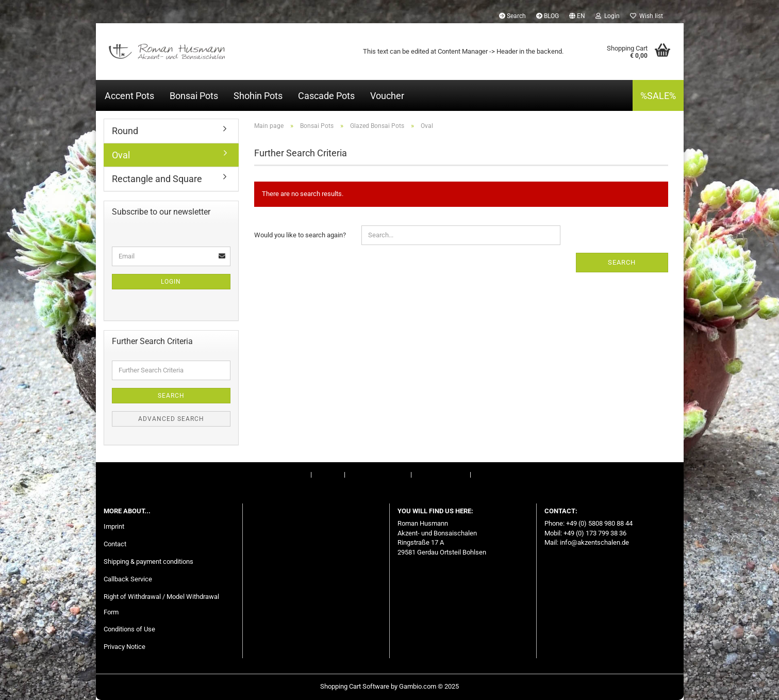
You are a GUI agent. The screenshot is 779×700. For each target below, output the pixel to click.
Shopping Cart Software (355, 686)
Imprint (299, 474)
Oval (121, 155)
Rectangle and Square (157, 179)
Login (171, 282)
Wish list (647, 16)
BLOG (548, 16)
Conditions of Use (441, 474)
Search (512, 16)
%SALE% (658, 96)
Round (125, 131)
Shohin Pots (258, 96)
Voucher (387, 96)
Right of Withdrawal (377, 474)
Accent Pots (129, 96)
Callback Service (128, 579)
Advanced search (171, 419)
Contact (328, 474)
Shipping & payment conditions (148, 561)
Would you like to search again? (300, 235)
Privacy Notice (125, 647)
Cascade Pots (326, 96)
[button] (577, 15)
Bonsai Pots (194, 96)
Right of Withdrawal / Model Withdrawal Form (161, 604)
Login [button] (608, 16)
